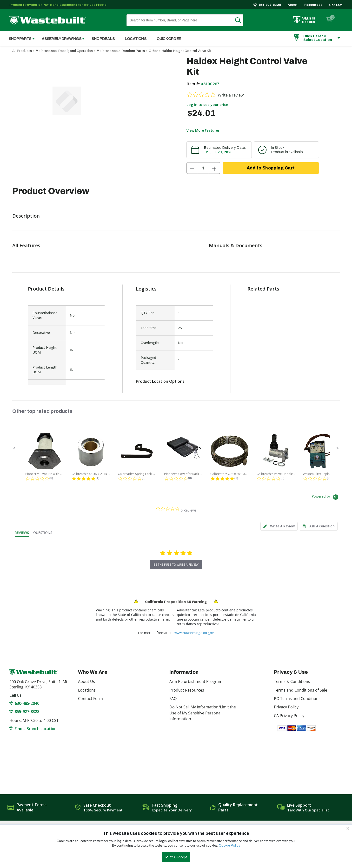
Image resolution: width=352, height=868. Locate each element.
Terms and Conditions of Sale (301, 690)
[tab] (279, 526)
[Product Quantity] (203, 168)
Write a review (231, 95)
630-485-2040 (27, 703)
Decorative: (42, 333)
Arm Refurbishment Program (196, 681)
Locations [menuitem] (136, 39)
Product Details (46, 289)
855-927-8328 (270, 5)
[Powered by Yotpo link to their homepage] (326, 498)
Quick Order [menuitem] (169, 39)
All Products (22, 51)
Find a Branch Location (36, 729)
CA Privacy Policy (289, 716)
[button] (14, 448)
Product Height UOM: (45, 350)
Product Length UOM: (45, 370)
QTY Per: (148, 313)
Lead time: (149, 328)
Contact (336, 5)
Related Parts (263, 289)
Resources (313, 5)
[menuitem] (19, 39)
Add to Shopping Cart (271, 168)
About (293, 5)
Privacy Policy (286, 707)
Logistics (146, 289)
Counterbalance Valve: (45, 315)
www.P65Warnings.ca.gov (194, 633)
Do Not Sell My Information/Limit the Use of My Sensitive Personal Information (203, 713)
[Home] (48, 20)
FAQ (173, 699)
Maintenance (107, 51)
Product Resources (187, 690)
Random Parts (133, 51)
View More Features (203, 130)
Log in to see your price (207, 104)
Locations (87, 690)
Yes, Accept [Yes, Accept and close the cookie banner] (176, 857)
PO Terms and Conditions (297, 699)
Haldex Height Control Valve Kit (186, 51)
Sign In (309, 18)
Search (241, 20)
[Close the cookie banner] (348, 828)
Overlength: (150, 343)
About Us (86, 681)
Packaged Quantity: (148, 360)
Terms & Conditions (292, 681)
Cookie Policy (229, 845)
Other (153, 51)
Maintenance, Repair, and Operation (64, 51)
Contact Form (90, 699)
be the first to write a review (176, 565)
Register (309, 22)
